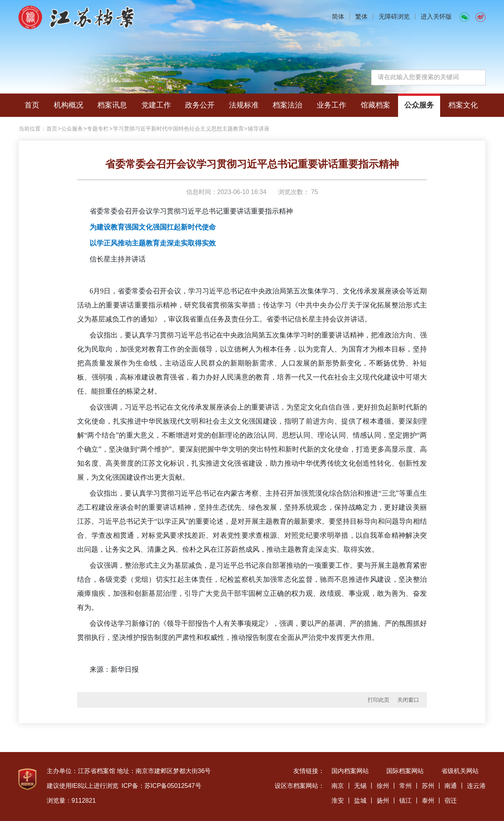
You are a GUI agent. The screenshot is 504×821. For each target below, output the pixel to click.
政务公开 (200, 105)
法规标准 (244, 105)
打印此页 (379, 700)
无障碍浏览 (394, 17)
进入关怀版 (436, 17)
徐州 (383, 786)
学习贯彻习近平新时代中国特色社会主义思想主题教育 (178, 129)
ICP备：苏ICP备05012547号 (161, 786)
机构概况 (69, 105)
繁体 (361, 17)
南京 (338, 786)
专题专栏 (98, 129)
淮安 (338, 801)
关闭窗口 (408, 700)
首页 (32, 105)
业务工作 (331, 105)
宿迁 (451, 801)
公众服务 (419, 105)
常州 (405, 786)
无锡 (360, 786)
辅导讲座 (259, 129)
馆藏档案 (375, 105)
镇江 (405, 801)
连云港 (476, 786)
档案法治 (287, 105)
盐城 (360, 801)
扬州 (383, 801)
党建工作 (156, 105)
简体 (338, 17)
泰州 (428, 801)
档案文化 (463, 105)
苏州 (428, 786)
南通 (451, 786)
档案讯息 (112, 105)
